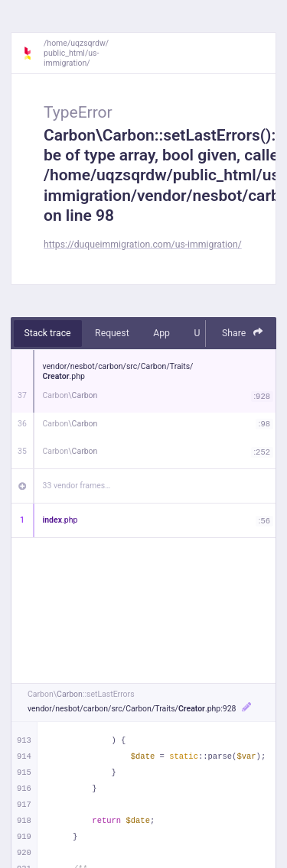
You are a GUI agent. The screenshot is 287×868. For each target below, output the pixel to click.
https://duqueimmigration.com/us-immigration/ (143, 245)
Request (112, 333)
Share (243, 333)
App (161, 333)
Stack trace (48, 333)
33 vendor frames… (77, 486)
